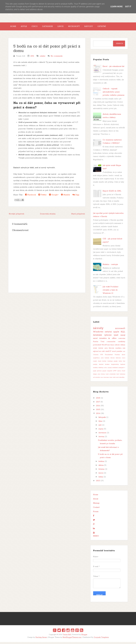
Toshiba (117, 357)
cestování (122, 340)
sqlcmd (96, 353)
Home (14, 27)
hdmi (120, 363)
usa (102, 379)
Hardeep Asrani (41, 639)
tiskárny (122, 376)
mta (105, 370)
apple (116, 334)
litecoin (111, 350)
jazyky (95, 366)
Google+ (54, 197)
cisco (124, 360)
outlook (117, 347)
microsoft (120, 330)
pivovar (99, 373)
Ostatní (117, 27)
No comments (57, 58)
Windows (98, 334)
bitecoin (118, 360)
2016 (98, 408)
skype (95, 376)
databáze (98, 337)
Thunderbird (109, 357)
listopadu (102, 419)
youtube (119, 353)
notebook (115, 370)
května (101, 463)
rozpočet (110, 373)
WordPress (106, 347)
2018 (98, 400)
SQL (123, 334)
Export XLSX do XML (112, 193)
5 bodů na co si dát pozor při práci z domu (47, 51)
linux (112, 347)
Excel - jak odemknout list (113, 68)
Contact (96, 509)
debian (123, 347)
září (100, 427)
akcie (123, 357)
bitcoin (113, 360)
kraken (107, 366)
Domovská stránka (48, 216)
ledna (101, 479)
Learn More (116, 7)
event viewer (98, 350)
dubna (101, 467)
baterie (107, 360)
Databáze (54, 27)
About (96, 501)
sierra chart (121, 373)
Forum (96, 514)
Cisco (40, 27)
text (118, 376)
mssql (123, 337)
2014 (98, 415)
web (114, 379)
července (102, 435)
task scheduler (111, 376)
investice (103, 340)
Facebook (31, 197)
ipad (116, 337)
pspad (104, 373)
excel (95, 340)
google (116, 363)
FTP (102, 357)
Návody (102, 27)
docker (104, 363)
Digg (76, 197)
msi (124, 350)
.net (124, 353)
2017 (98, 404)
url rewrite (96, 379)
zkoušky (122, 379)
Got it (128, 7)
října (100, 423)
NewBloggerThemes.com (72, 639)
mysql (110, 370)
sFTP (115, 373)
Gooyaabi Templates (101, 639)
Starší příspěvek (78, 216)
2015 (98, 412)
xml (117, 379)
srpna (101, 431)
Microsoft (85, 27)
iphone (108, 337)
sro (100, 353)
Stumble (66, 197)
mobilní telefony (98, 370)
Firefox (96, 344)
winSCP (108, 353)
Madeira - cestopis (110, 266)
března (101, 471)
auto (102, 360)
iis (109, 340)
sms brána (101, 376)
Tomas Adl (67, 637)
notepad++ (122, 370)
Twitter (42, 197)
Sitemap (96, 505)
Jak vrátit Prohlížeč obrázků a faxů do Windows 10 (110, 292)
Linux (69, 27)
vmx (111, 379)
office (114, 340)
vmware (106, 379)
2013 (98, 483)
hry (124, 363)
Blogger (84, 637)
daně (100, 363)
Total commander (108, 344)
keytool (101, 366)
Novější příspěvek (17, 216)
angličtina (96, 360)
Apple (27, 27)
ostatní (42, 58)
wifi (103, 353)
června (101, 439)
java (106, 350)
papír (95, 373)
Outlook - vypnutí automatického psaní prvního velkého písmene (114, 94)
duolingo (110, 363)
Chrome (96, 357)
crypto (95, 363)
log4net (123, 366)
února (101, 475)
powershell (97, 347)
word (114, 353)
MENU (96, 538)
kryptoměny (115, 366)
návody (98, 330)
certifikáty (121, 344)
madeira (118, 350)
